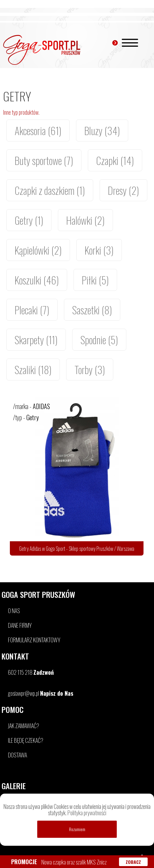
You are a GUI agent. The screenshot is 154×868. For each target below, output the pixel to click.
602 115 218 (31, 672)
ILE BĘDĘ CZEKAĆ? (26, 740)
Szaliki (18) (33, 369)
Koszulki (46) (37, 280)
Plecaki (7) (32, 310)
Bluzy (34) (102, 130)
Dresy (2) (123, 190)
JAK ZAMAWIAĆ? (24, 726)
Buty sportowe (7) (44, 160)
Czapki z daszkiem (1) (50, 190)
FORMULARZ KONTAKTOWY (34, 640)
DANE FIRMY (20, 625)
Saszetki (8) (92, 310)
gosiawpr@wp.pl (41, 693)
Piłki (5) (95, 280)
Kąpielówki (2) (38, 250)
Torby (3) (90, 369)
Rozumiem (77, 829)
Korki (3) (99, 250)
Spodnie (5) (99, 340)
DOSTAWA (17, 755)
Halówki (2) (85, 220)
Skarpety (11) (36, 340)
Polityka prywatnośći (87, 813)
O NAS (14, 611)
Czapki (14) (115, 160)
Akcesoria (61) (38, 130)
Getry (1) (29, 220)
